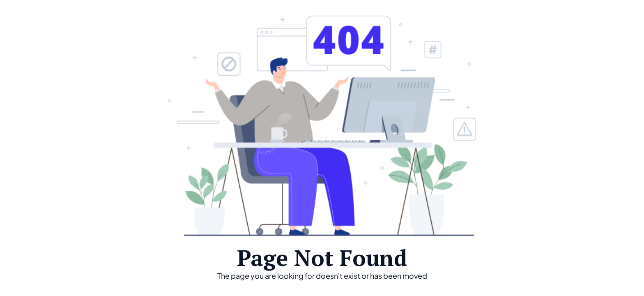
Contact (603, 15)
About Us (555, 15)
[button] (504, 16)
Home (457, 15)
